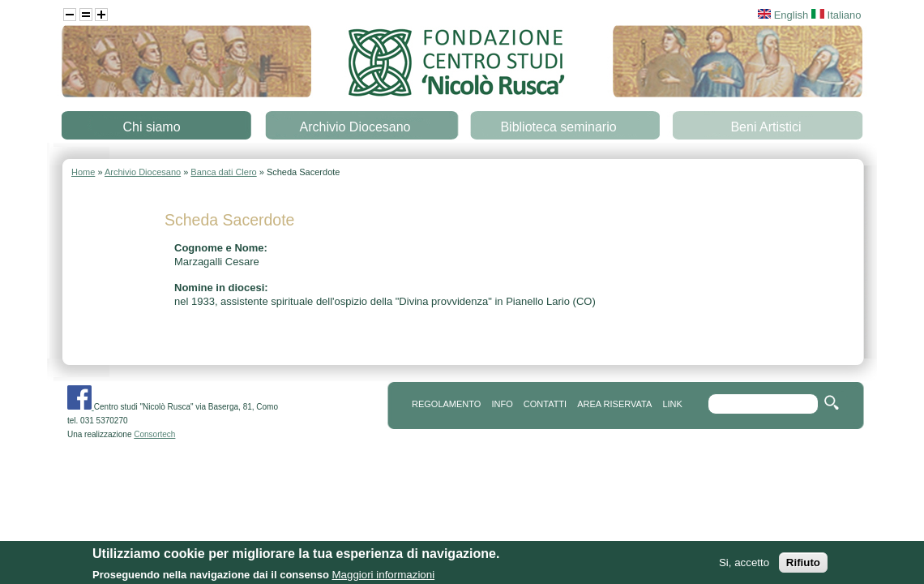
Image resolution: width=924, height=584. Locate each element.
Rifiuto (803, 569)
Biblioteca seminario (558, 127)
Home (83, 172)
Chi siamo (151, 127)
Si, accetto (744, 569)
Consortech (154, 434)
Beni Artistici (766, 127)
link (672, 404)
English (783, 15)
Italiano (836, 15)
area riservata (614, 404)
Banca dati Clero (223, 172)
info (502, 404)
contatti (545, 404)
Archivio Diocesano (355, 127)
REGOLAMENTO (446, 404)
